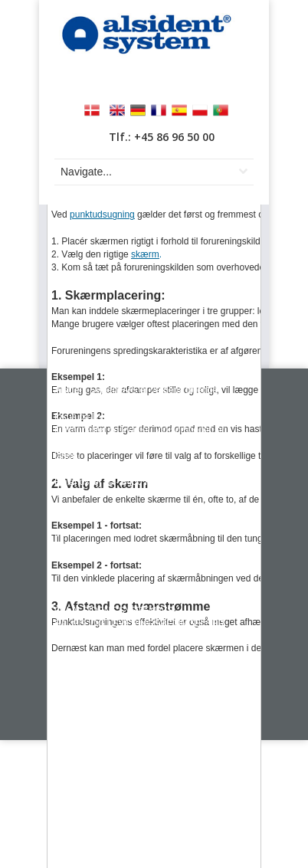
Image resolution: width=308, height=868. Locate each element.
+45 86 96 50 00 (105, 519)
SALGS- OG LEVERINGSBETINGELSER (139, 624)
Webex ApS (208, 727)
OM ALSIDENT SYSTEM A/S (114, 611)
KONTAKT (76, 598)
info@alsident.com (92, 545)
